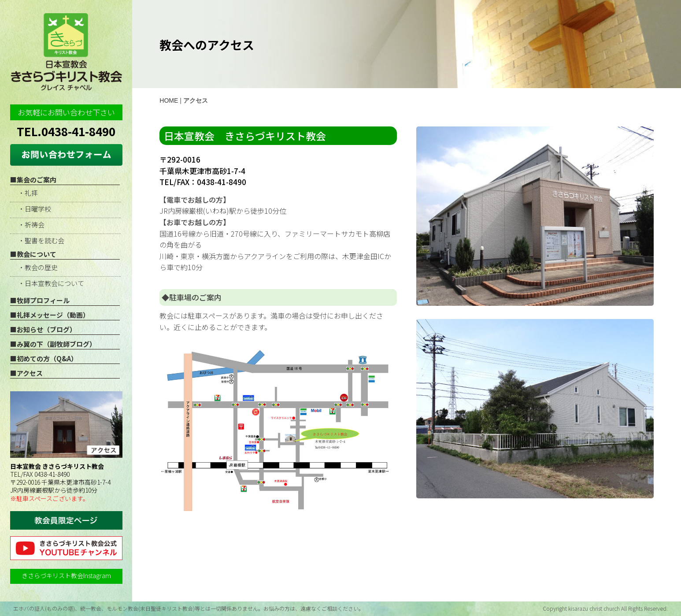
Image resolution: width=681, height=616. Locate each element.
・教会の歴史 (38, 267)
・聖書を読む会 (41, 240)
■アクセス (26, 373)
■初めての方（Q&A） (44, 358)
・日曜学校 (35, 209)
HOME (169, 100)
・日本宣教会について (51, 283)
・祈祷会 (31, 225)
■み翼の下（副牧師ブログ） (53, 344)
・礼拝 (28, 193)
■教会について (33, 254)
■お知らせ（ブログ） (43, 329)
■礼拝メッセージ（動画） (50, 315)
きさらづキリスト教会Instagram (66, 575)
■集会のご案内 (33, 180)
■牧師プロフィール (40, 300)
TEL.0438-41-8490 (66, 131)
